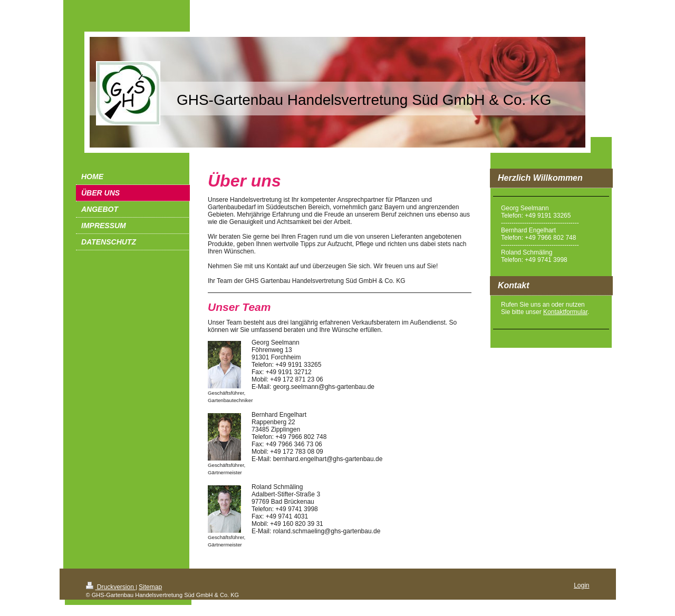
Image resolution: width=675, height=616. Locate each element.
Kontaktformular (565, 312)
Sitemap (150, 587)
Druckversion (111, 587)
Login (581, 585)
